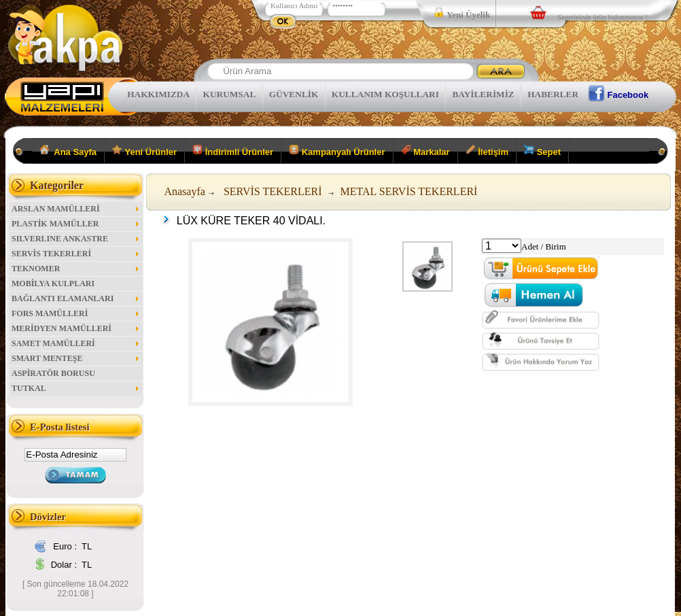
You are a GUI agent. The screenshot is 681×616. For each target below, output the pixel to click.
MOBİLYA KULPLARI (53, 284)
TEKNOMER (76, 269)
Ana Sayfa (68, 151)
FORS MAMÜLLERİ (76, 313)
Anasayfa (184, 191)
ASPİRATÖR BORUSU (53, 373)
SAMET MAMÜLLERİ (76, 343)
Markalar (425, 151)
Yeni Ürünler (144, 151)
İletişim (487, 151)
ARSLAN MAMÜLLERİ (76, 209)
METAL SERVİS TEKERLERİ (409, 191)
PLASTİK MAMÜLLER (76, 224)
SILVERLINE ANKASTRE (76, 239)
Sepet (542, 151)
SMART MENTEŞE (76, 358)
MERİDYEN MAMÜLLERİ (76, 328)
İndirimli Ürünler (233, 151)
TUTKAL (76, 388)
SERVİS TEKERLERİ (76, 254)
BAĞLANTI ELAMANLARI (76, 298)
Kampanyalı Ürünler (337, 151)
